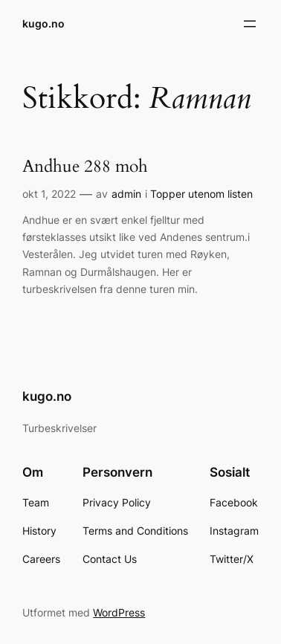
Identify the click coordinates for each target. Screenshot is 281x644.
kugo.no (43, 23)
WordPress (119, 612)
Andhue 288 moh (85, 167)
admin (126, 194)
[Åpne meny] (250, 24)
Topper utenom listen (201, 194)
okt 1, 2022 (49, 194)
